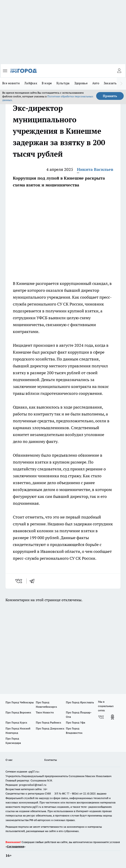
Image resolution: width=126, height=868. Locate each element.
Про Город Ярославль (80, 702)
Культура (63, 83)
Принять (110, 96)
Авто (96, 83)
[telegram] (34, 581)
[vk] (19, 581)
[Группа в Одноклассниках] (112, 717)
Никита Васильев (95, 169)
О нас (9, 760)
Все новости (11, 83)
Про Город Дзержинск (50, 728)
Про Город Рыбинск (48, 722)
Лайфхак (31, 83)
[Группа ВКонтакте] (101, 717)
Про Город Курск (16, 722)
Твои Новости (45, 712)
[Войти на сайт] (119, 71)
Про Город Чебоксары (20, 702)
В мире (47, 83)
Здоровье (81, 83)
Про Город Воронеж (18, 712)
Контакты (51, 760)
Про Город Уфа (76, 722)
